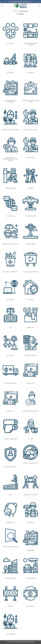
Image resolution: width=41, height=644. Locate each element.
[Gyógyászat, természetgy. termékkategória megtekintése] (10, 261)
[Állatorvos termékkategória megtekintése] (10, 33)
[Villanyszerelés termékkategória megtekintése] (10, 623)
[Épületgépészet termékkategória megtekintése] (31, 148)
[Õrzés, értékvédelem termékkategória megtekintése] (10, 456)
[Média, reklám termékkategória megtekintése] (31, 372)
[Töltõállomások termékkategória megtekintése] (31, 568)
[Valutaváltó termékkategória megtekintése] (31, 595)
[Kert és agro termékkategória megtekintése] (10, 345)
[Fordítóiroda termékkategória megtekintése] (10, 205)
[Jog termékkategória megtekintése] (10, 317)
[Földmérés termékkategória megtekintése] (31, 177)
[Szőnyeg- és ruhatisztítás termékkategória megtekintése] (10, 538)
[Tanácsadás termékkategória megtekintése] (31, 540)
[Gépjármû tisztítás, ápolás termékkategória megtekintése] (10, 233)
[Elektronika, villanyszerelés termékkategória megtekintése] (10, 119)
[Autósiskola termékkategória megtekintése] (31, 62)
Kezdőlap (16, 11)
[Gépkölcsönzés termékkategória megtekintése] (31, 233)
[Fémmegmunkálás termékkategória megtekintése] (10, 177)
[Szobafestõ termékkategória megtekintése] (31, 512)
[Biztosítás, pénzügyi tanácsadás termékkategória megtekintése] (10, 90)
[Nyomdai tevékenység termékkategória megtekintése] (10, 428)
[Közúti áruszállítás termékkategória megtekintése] (10, 372)
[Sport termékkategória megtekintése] (10, 484)
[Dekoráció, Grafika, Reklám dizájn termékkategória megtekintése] (31, 90)
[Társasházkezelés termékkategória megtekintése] (10, 568)
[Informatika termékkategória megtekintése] (10, 289)
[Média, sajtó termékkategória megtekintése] (10, 400)
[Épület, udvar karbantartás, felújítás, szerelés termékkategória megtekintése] (10, 148)
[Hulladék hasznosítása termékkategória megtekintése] (31, 261)
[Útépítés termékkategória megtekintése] (10, 595)
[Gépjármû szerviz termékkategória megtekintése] (31, 205)
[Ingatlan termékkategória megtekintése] (31, 289)
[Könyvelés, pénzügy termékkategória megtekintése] (31, 345)
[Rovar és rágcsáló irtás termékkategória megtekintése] (31, 454)
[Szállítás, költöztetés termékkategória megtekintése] (31, 484)
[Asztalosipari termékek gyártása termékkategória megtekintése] (31, 33)
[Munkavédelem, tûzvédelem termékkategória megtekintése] (31, 400)
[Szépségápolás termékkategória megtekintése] (10, 512)
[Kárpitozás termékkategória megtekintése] (31, 317)
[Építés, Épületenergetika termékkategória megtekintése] (31, 119)
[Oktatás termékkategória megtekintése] (31, 428)
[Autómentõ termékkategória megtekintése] (10, 62)
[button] (2, 6)
